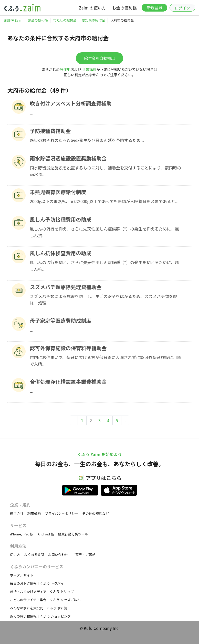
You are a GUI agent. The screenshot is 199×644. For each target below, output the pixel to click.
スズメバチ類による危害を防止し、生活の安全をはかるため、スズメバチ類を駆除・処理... (104, 300)
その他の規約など (96, 513)
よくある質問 (34, 555)
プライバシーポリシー (61, 513)
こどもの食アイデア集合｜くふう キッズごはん (45, 600)
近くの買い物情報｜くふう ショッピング (40, 616)
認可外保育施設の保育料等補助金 (68, 348)
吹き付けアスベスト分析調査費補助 (71, 103)
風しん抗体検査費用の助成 (61, 253)
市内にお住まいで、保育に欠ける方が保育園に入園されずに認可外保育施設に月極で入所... (106, 361)
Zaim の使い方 (92, 8)
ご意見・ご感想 (84, 555)
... (32, 113)
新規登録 (154, 8)
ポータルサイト (22, 575)
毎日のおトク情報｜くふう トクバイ (37, 583)
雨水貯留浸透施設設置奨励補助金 (68, 158)
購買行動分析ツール (73, 534)
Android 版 (46, 534)
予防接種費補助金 (50, 131)
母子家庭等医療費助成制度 (61, 320)
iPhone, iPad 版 (22, 534)
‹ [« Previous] (74, 420)
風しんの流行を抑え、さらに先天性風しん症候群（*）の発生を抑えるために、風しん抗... (105, 232)
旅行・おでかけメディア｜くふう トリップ (42, 592)
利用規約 (34, 513)
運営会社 (17, 513)
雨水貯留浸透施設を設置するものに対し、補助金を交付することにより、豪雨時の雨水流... (106, 171)
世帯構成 (89, 69)
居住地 (65, 69)
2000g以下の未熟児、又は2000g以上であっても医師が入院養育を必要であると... (104, 201)
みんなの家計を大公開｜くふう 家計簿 (39, 608)
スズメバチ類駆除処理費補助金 (66, 287)
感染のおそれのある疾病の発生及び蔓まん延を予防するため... (87, 140)
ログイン (182, 8)
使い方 (15, 555)
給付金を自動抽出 (99, 58)
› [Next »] (125, 420)
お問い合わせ (58, 555)
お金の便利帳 (124, 8)
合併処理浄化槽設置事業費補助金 (68, 382)
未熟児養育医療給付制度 (58, 192)
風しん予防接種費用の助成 (61, 219)
